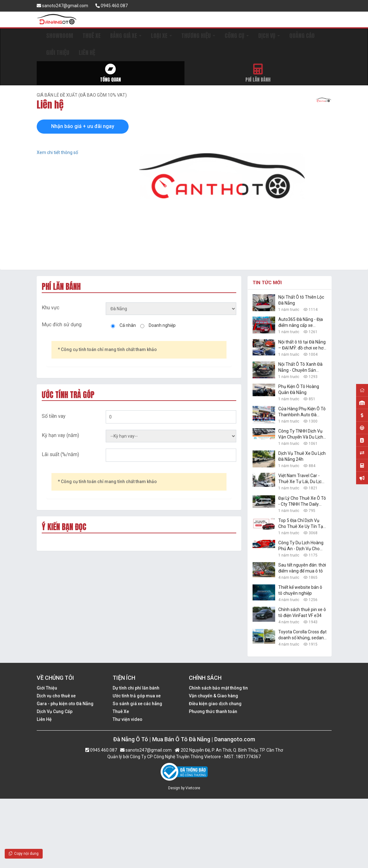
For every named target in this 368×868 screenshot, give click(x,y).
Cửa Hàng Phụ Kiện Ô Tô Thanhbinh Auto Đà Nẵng (302, 412)
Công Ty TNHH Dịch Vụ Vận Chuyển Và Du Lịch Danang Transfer (301, 434)
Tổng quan (111, 73)
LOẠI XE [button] (161, 36)
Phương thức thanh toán (213, 711)
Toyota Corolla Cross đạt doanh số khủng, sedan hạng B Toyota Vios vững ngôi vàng (302, 635)
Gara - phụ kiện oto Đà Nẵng (65, 704)
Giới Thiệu (47, 688)
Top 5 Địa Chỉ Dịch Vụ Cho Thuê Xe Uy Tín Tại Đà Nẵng (301, 524)
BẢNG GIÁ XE (126, 36)
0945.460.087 (112, 6)
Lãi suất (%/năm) (60, 454)
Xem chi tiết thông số (57, 152)
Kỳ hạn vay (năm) (60, 435)
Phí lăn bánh (258, 73)
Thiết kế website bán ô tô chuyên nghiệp (300, 590)
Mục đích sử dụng (62, 325)
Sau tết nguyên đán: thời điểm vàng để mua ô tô (302, 568)
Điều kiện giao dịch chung (215, 704)
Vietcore (193, 788)
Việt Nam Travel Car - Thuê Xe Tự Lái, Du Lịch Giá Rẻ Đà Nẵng (301, 479)
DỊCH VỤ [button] (269, 36)
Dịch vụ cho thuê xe (56, 696)
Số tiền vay (54, 416)
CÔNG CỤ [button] (237, 36)
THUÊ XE (92, 36)
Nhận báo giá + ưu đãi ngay (83, 126)
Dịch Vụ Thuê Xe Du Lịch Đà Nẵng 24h (302, 456)
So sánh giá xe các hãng (137, 704)
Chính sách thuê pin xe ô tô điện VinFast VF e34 (302, 612)
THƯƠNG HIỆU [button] (198, 36)
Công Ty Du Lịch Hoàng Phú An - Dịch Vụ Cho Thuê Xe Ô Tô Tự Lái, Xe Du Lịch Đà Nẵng (302, 546)
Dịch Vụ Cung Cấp (55, 711)
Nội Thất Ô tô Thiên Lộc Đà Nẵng (301, 300)
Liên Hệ (44, 719)
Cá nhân (128, 325)
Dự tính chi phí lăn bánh (136, 688)
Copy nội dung (24, 854)
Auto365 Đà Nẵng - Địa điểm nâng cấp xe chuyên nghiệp (301, 323)
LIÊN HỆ (87, 53)
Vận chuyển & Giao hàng (213, 696)
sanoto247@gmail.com (62, 6)
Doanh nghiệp (162, 325)
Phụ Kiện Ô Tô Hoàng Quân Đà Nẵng (299, 389)
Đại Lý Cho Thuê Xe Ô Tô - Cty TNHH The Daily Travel (302, 501)
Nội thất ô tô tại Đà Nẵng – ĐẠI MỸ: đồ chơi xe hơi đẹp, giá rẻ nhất (302, 345)
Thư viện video (128, 719)
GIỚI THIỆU (58, 53)
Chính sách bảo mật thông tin (218, 688)
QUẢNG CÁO (302, 36)
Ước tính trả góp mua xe (137, 696)
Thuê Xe (121, 711)
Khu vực (51, 308)
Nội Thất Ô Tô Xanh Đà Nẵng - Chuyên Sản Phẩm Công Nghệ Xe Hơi (302, 367)
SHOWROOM (60, 36)
